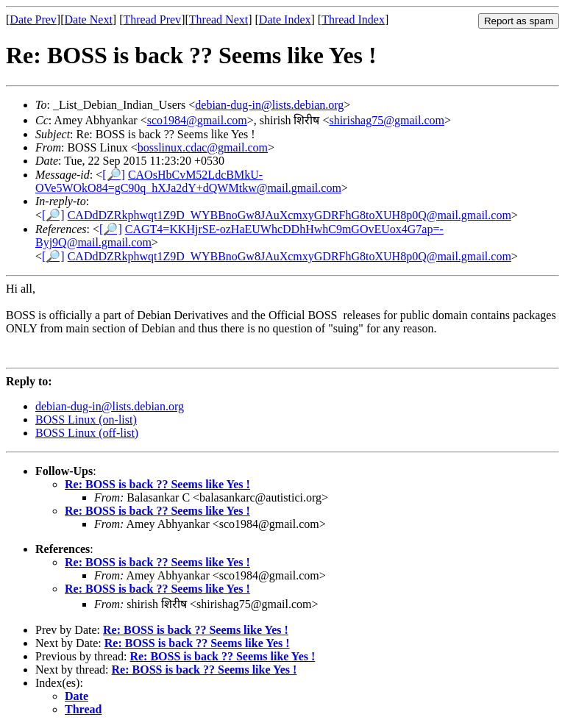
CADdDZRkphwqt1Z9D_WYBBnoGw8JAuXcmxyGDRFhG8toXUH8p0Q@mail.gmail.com (289, 215)
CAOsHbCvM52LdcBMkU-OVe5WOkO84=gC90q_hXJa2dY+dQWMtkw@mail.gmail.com (188, 181)
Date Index (285, 19)
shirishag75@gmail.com (387, 120)
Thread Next (218, 19)
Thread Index (353, 19)
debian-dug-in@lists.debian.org (269, 105)
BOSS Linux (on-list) (86, 420)
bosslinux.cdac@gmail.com (203, 147)
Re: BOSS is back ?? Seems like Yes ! (157, 484)
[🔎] (114, 175)
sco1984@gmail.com (197, 120)
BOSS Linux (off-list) (87, 433)
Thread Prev (152, 19)
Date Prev (33, 19)
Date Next (89, 19)
